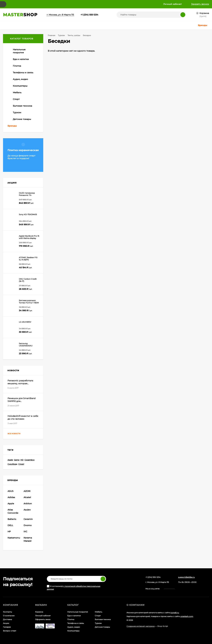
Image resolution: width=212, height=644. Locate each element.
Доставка (7, 619)
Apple (10, 460)
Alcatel (27, 497)
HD (22, 460)
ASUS (11, 491)
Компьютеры (73, 631)
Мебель (99, 612)
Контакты (7, 612)
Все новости (17, 434)
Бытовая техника (103, 619)
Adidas (11, 497)
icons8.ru (175, 613)
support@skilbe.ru (186, 577)
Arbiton (28, 504)
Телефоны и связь (76, 623)
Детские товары (102, 627)
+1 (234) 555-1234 (89, 15)
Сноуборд (12, 464)
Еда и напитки (74, 616)
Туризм (61, 35)
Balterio (12, 519)
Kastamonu (14, 538)
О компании (9, 616)
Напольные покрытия (78, 612)
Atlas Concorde (13, 511)
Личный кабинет (43, 616)
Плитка (71, 619)
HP (9, 532)
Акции (6, 623)
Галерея (7, 627)
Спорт (21, 464)
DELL (10, 525)
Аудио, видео (74, 627)
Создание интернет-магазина (141, 626)
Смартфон (29, 460)
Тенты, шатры (74, 35)
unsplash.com (187, 616)
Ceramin (28, 519)
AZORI (27, 491)
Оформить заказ (43, 619)
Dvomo (28, 525)
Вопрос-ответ (10, 631)
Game (17, 460)
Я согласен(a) (74, 588)
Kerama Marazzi (28, 539)
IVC (25, 532)
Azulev (27, 510)
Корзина (39, 612)
